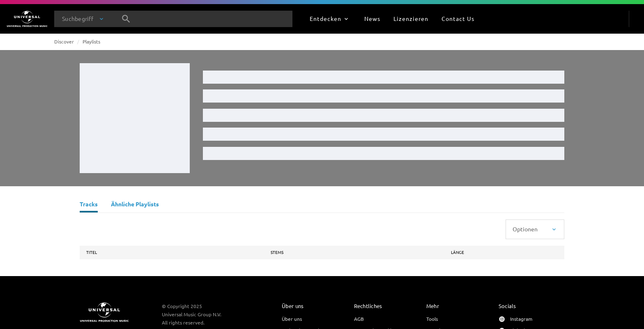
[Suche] (126, 19)
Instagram (521, 319)
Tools (432, 319)
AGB (359, 319)
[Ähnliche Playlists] (135, 205)
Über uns (292, 319)
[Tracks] (89, 205)
